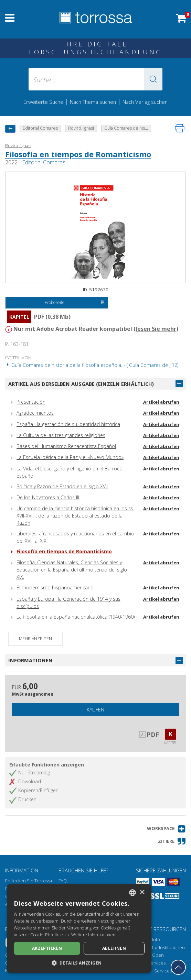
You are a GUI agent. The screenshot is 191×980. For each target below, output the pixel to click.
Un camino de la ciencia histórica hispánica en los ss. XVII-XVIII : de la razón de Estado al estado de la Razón (75, 516)
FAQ (63, 881)
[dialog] (79, 929)
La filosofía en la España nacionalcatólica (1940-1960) (76, 617)
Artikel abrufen (161, 402)
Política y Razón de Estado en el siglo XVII (62, 486)
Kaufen (95, 710)
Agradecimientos (35, 413)
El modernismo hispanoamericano (55, 587)
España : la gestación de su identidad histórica (68, 424)
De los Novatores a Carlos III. (48, 497)
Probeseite (75, 303)
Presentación (31, 402)
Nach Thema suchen (93, 102)
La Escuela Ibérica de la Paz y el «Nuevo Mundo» (70, 457)
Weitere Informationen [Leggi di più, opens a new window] (93, 935)
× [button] (142, 892)
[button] (153, 79)
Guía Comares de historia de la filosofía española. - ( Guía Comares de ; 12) (92, 365)
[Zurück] (10, 129)
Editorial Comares (44, 162)
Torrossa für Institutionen (159, 948)
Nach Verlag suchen (145, 102)
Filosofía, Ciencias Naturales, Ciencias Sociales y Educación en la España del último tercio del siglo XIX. (72, 570)
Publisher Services (153, 971)
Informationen (30, 660)
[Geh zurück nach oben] (178, 967)
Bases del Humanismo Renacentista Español (66, 446)
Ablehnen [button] (114, 948)
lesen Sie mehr (156, 329)
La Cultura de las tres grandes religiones (61, 435)
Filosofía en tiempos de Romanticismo (78, 154)
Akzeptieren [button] (47, 948)
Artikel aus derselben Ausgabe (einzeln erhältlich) (81, 384)
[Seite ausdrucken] (180, 128)
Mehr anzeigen (35, 639)
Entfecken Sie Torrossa (29, 881)
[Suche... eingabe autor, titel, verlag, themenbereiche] (95, 79)
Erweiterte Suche (43, 102)
